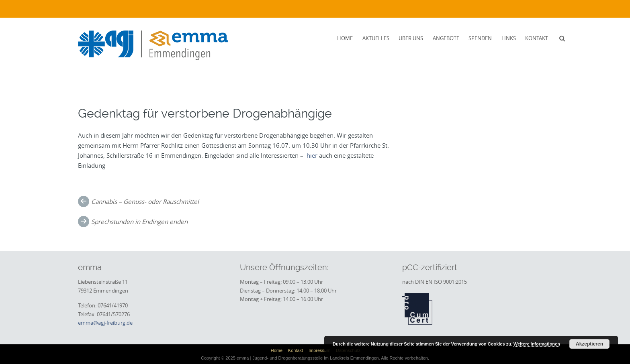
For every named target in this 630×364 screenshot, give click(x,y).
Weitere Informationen (537, 344)
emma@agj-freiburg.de (105, 323)
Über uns (411, 38)
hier (312, 155)
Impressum (319, 350)
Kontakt (537, 38)
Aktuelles (376, 38)
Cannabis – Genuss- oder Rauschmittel (145, 201)
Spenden (480, 38)
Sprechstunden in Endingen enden (139, 222)
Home (345, 38)
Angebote (446, 38)
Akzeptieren (589, 344)
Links (509, 38)
